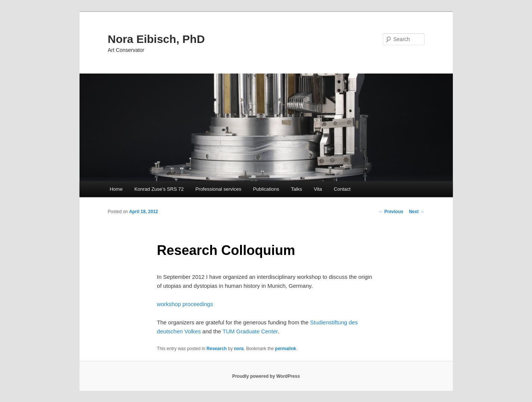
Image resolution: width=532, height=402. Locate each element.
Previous (391, 212)
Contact (342, 189)
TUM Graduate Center (250, 331)
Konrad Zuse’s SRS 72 (159, 189)
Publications (266, 189)
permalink (286, 349)
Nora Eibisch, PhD (156, 39)
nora (239, 349)
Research (217, 349)
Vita (318, 189)
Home (116, 189)
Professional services (218, 189)
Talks (296, 189)
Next (416, 212)
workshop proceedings (185, 304)
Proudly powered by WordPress (266, 376)
